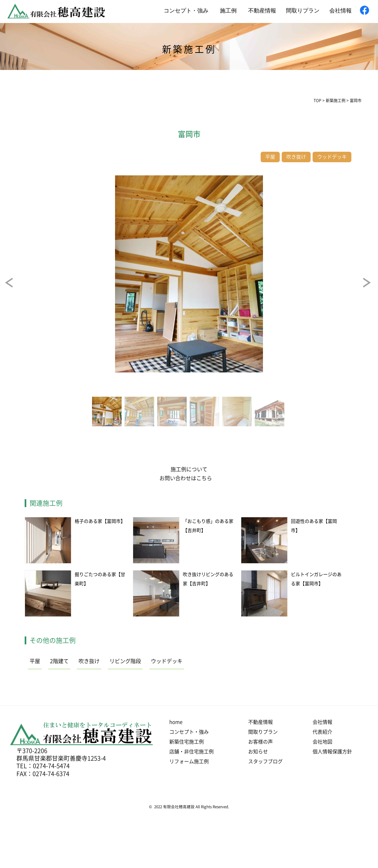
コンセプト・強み (186, 11)
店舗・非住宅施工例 (191, 752)
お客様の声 (260, 742)
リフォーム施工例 (189, 761)
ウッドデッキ (167, 661)
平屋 (35, 661)
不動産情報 (262, 11)
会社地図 (322, 742)
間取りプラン (303, 11)
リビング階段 (125, 661)
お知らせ (258, 752)
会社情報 (341, 11)
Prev (15, 288)
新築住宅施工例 (187, 742)
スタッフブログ (265, 761)
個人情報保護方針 (332, 752)
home (176, 722)
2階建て (59, 661)
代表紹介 (322, 732)
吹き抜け (89, 661)
